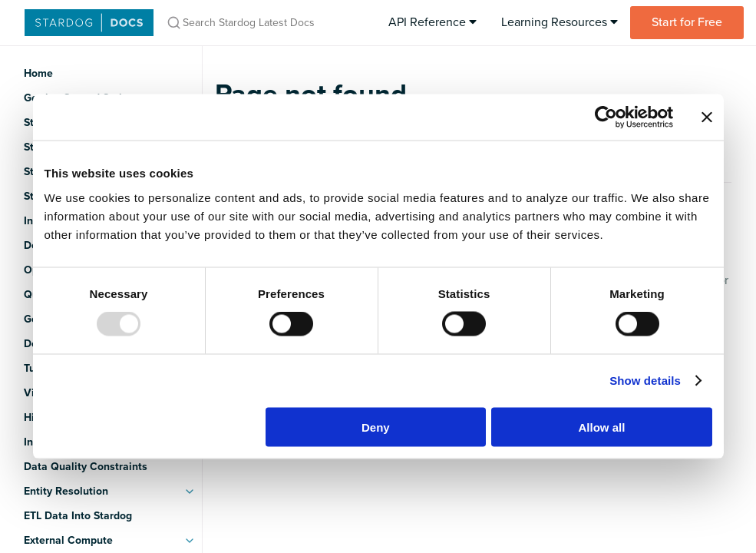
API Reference (432, 22)
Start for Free (687, 22)
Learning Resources (560, 22)
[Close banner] (707, 118)
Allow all (602, 427)
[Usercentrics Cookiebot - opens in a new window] (606, 118)
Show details (645, 381)
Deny (376, 427)
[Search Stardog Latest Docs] (265, 23)
